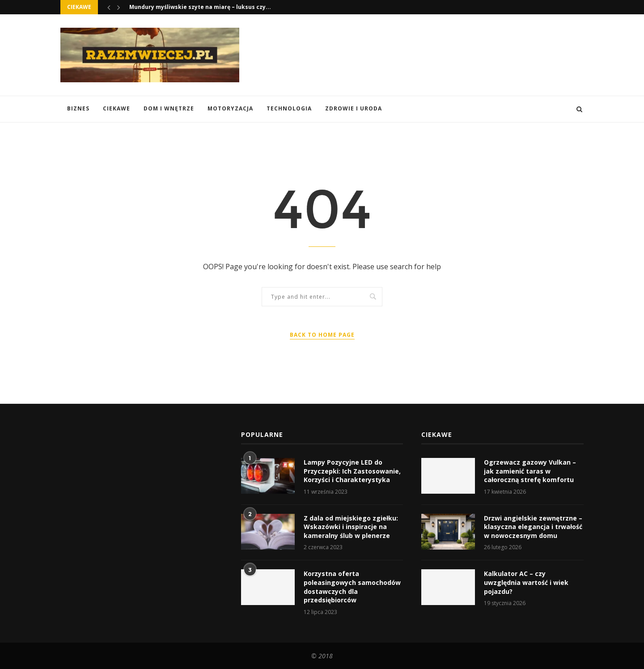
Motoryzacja (230, 108)
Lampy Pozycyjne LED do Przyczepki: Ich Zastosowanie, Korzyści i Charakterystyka (352, 471)
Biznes (78, 108)
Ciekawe (117, 108)
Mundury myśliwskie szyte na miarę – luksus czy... (200, 7)
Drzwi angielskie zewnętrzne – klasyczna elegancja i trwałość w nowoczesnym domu (533, 527)
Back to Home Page (322, 335)
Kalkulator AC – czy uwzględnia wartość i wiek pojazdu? (526, 582)
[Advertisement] (421, 54)
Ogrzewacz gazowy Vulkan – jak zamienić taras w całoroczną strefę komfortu (530, 471)
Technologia (289, 108)
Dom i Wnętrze (169, 108)
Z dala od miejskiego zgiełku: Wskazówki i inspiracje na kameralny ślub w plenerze (351, 527)
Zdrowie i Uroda (354, 108)
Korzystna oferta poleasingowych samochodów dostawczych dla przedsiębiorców (352, 587)
